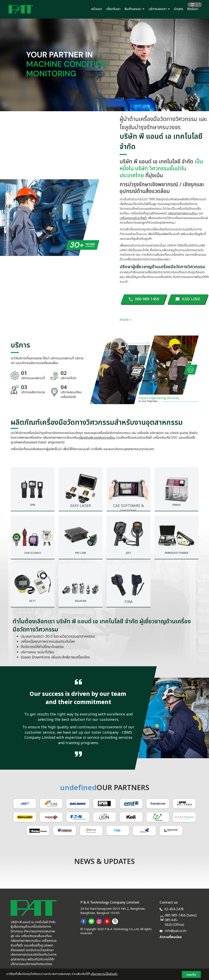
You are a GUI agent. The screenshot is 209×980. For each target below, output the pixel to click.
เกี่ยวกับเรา (113, 9)
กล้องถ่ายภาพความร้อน (183, 213)
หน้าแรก (97, 9)
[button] (16, 65)
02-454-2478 (174, 909)
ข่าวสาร (178, 9)
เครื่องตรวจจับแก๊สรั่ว (133, 218)
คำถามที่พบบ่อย (171, 937)
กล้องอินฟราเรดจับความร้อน (97, 438)
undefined (78, 788)
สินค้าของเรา (135, 9)
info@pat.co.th (175, 931)
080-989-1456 (175, 915)
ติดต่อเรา (193, 9)
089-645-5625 (171, 922)
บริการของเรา (159, 9)
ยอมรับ (191, 974)
